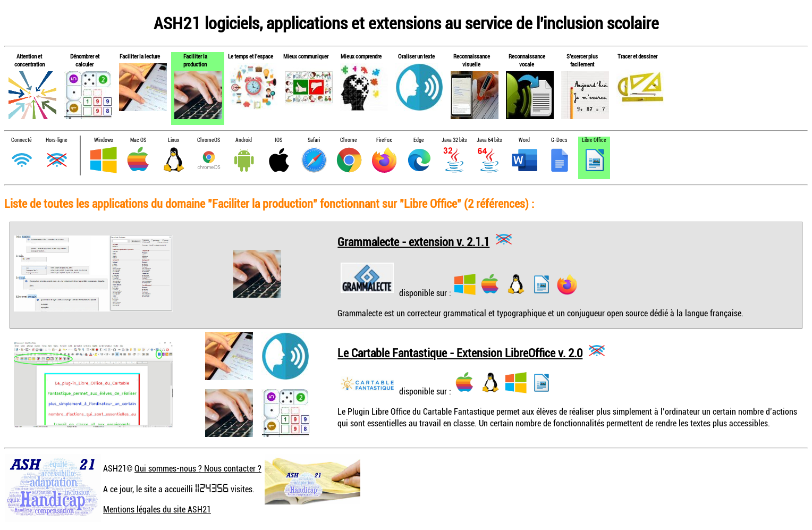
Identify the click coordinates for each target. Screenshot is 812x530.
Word (524, 140)
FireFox (384, 140)
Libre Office (594, 140)
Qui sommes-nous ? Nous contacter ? (198, 468)
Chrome (349, 140)
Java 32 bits (454, 140)
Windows (103, 140)
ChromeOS (209, 140)
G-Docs (559, 140)
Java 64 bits (489, 140)
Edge (419, 140)
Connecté (22, 140)
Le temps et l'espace (251, 56)
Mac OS (138, 140)
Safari (314, 140)
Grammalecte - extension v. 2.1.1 (413, 241)
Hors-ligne (57, 140)
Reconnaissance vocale (527, 60)
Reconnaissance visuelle (472, 60)
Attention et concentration (29, 60)
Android (244, 140)
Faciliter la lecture (140, 56)
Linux (174, 140)
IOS (278, 140)
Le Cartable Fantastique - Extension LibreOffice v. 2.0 (460, 353)
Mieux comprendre (361, 56)
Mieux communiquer (306, 56)
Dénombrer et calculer (85, 60)
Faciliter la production (195, 60)
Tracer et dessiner (637, 56)
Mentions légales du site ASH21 (157, 509)
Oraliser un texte (416, 56)
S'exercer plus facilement (582, 60)
